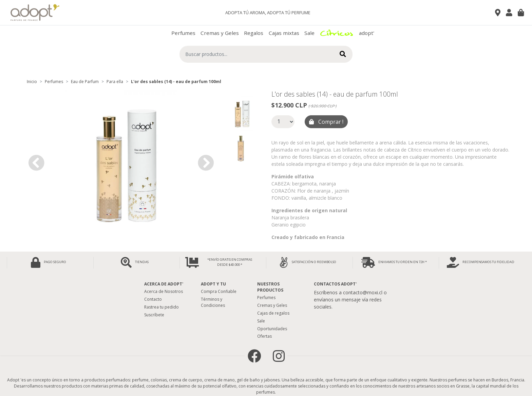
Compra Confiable (219, 291)
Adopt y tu (213, 284)
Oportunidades (272, 329)
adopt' (367, 33)
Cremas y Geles (220, 33)
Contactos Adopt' (335, 284)
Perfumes (183, 33)
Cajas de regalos (273, 313)
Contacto (153, 299)
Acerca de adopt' (164, 284)
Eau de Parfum (85, 82)
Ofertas (264, 336)
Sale (309, 33)
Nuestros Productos (270, 287)
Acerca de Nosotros (164, 291)
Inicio (32, 82)
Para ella (115, 82)
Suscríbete (154, 315)
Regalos (254, 33)
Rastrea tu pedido (161, 307)
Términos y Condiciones (213, 302)
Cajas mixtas (284, 33)
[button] (36, 163)
